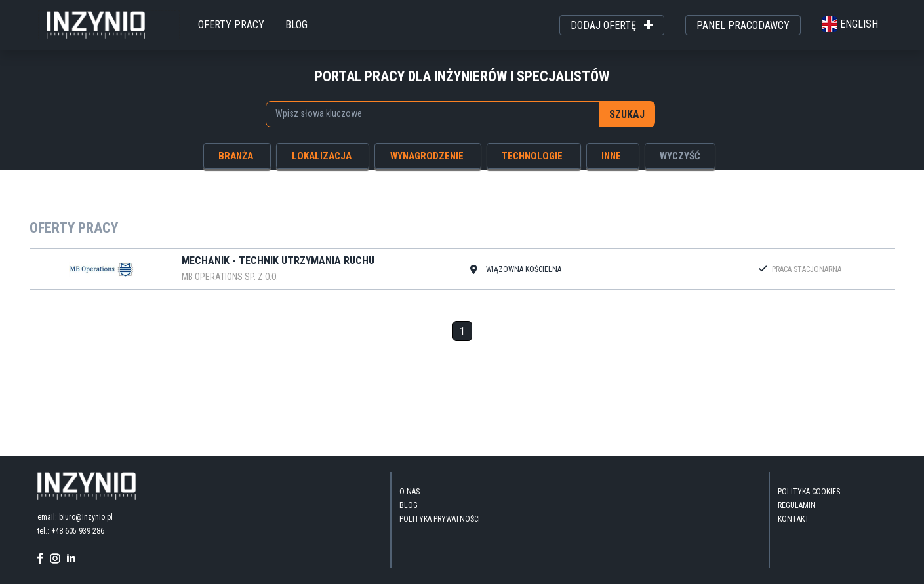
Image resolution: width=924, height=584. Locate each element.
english (850, 24)
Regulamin (797, 505)
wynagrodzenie (427, 156)
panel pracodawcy (743, 25)
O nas (410, 492)
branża (236, 156)
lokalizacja (322, 156)
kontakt (793, 519)
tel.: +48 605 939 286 (71, 531)
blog (296, 25)
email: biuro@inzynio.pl (75, 517)
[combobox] (432, 114)
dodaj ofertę (612, 26)
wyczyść (680, 156)
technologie (532, 156)
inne (611, 156)
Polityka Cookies (809, 492)
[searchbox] (425, 113)
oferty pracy (231, 25)
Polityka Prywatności (440, 519)
